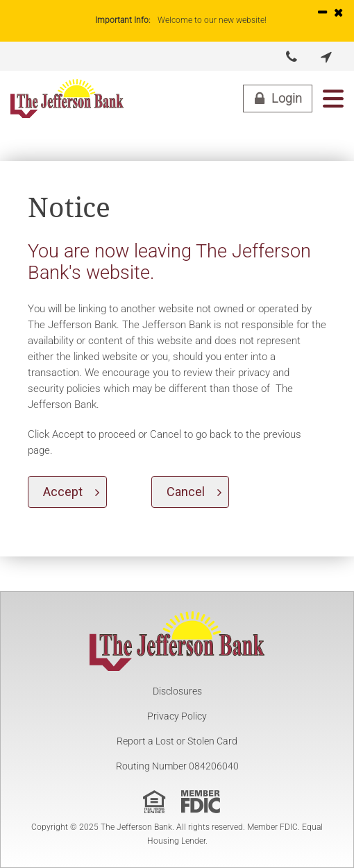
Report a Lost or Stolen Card (177, 741)
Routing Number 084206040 (177, 766)
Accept (63, 492)
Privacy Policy (177, 716)
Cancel (186, 492)
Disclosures (177, 691)
